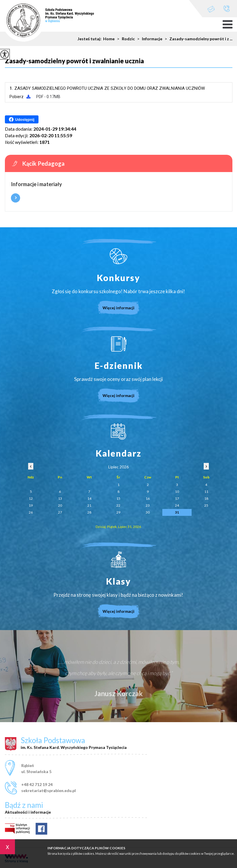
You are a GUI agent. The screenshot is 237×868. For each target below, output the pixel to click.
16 (148, 498)
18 (206, 498)
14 (89, 498)
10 (177, 492)
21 (89, 505)
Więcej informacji (16, 198)
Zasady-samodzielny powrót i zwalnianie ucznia (74, 61)
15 (118, 498)
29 (118, 512)
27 (60, 512)
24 (177, 505)
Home (109, 39)
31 (177, 512)
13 (60, 498)
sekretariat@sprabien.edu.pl (211, 9)
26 (31, 512)
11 (206, 492)
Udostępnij (22, 119)
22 (118, 505)
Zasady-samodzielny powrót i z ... (197, 39)
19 (31, 505)
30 (148, 512)
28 (89, 512)
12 (31, 498)
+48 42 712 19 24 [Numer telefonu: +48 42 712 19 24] (37, 784)
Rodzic (125, 39)
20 (60, 505)
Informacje (149, 39)
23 (148, 505)
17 (177, 498)
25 (206, 505)
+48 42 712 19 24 (227, 8)
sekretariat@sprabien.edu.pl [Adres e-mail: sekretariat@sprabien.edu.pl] (49, 790)
